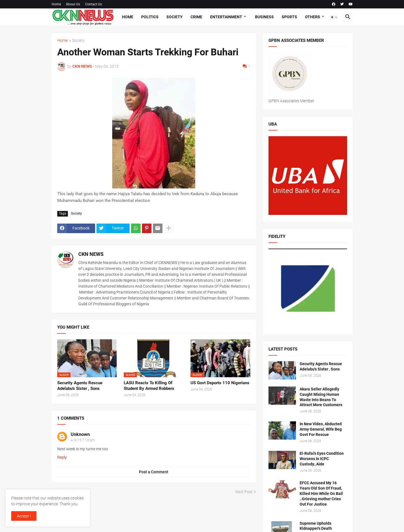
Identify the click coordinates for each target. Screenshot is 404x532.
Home (56, 4)
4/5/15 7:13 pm (83, 440)
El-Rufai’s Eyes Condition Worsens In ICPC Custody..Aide (322, 459)
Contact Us (93, 4)
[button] (334, 17)
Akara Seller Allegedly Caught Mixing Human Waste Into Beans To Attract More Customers (321, 397)
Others (313, 17)
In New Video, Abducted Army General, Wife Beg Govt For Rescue (321, 429)
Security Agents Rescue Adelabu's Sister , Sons (80, 386)
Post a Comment (154, 472)
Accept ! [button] (24, 516)
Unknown (80, 434)
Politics (150, 17)
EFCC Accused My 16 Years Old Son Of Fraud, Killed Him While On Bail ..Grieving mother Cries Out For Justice (321, 494)
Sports (289, 17)
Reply (62, 457)
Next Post (244, 492)
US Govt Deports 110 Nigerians (220, 383)
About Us (73, 4)
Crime (196, 17)
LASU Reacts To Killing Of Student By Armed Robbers (149, 386)
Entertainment (226, 17)
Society (175, 17)
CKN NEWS (91, 254)
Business (264, 17)
